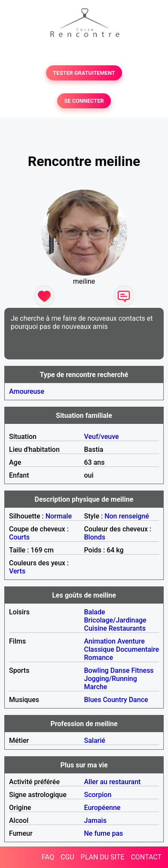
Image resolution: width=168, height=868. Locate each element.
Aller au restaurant (113, 782)
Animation (100, 641)
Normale (59, 516)
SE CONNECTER (84, 101)
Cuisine (96, 628)
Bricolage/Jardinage (115, 620)
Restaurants (127, 628)
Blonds (95, 537)
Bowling (96, 670)
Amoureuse (27, 391)
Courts (19, 537)
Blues (93, 700)
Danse (120, 670)
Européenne (102, 808)
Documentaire (137, 649)
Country (115, 700)
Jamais (95, 820)
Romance (99, 658)
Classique (99, 649)
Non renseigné (127, 516)
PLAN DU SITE (103, 857)
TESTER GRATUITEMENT (84, 73)
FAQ (48, 857)
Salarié (95, 741)
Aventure (131, 641)
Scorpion (98, 795)
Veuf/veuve (102, 437)
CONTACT (146, 857)
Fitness (142, 670)
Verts (17, 571)
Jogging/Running (111, 679)
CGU (67, 857)
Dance (139, 700)
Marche (96, 687)
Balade (95, 612)
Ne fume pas (104, 833)
